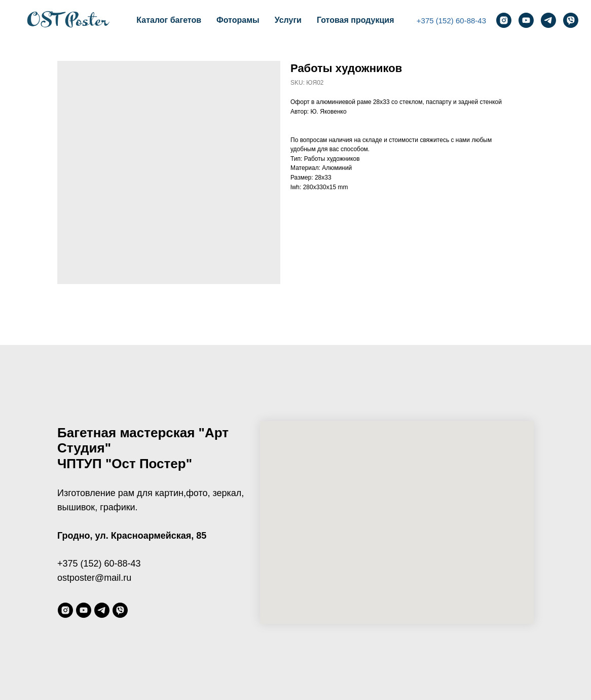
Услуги (288, 20)
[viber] (571, 20)
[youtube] (526, 20)
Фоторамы (238, 20)
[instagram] (504, 20)
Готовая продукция (356, 20)
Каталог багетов (169, 20)
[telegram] (548, 20)
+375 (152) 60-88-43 (451, 21)
